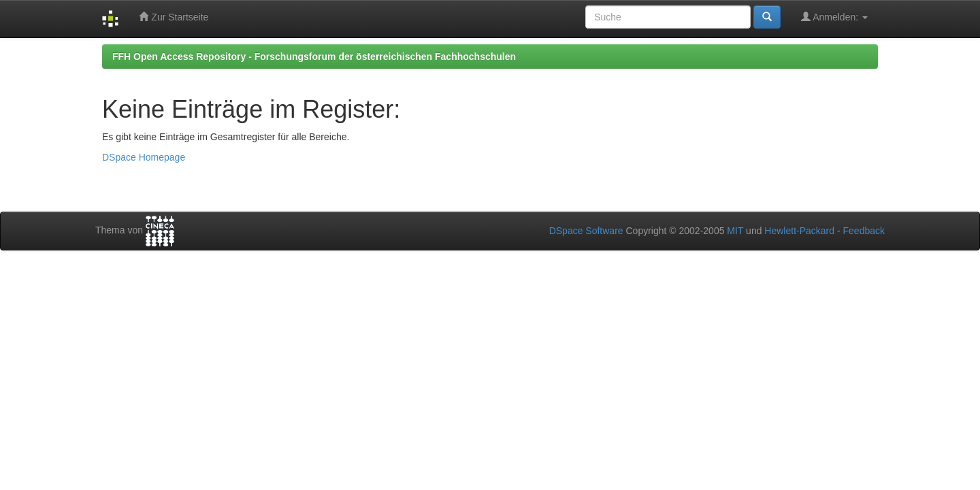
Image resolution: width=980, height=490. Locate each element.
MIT (735, 231)
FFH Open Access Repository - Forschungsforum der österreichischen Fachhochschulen (314, 56)
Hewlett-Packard (799, 231)
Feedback (864, 231)
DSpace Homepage (144, 157)
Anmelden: (834, 17)
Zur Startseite (174, 17)
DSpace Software (586, 231)
